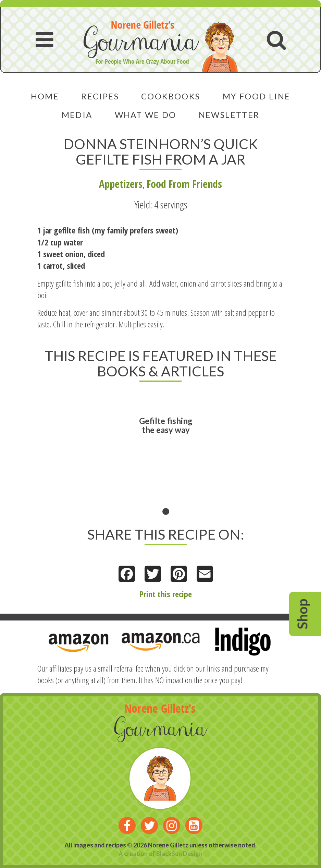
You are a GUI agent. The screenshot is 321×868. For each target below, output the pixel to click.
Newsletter (229, 115)
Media (77, 115)
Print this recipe (166, 594)
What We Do (146, 115)
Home (45, 96)
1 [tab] (166, 511)
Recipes (100, 96)
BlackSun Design (179, 854)
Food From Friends (184, 184)
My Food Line (257, 96)
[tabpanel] (166, 454)
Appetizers (121, 184)
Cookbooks (171, 96)
